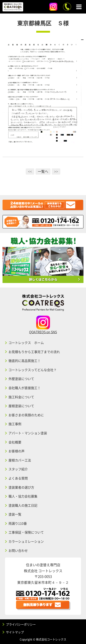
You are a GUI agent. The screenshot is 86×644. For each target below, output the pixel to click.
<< (30, 171)
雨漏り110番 (18, 523)
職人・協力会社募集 (23, 496)
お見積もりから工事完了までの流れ (34, 352)
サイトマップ (15, 632)
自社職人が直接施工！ (25, 388)
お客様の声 (17, 451)
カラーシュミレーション (26, 541)
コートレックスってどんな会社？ (33, 370)
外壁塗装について (21, 379)
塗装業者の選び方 (21, 487)
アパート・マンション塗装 (28, 433)
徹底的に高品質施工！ (25, 361)
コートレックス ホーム (26, 343)
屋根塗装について (21, 406)
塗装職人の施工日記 (23, 505)
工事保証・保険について (26, 532)
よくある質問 (18, 478)
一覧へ (43, 171)
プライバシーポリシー (21, 624)
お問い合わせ (18, 550)
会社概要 (15, 442)
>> (56, 171)
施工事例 (15, 424)
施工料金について (21, 397)
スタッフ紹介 (18, 469)
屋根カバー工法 (20, 460)
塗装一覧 (15, 514)
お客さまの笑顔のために (26, 415)
